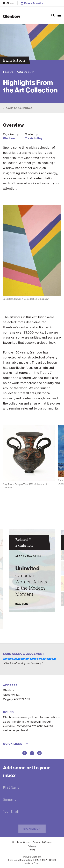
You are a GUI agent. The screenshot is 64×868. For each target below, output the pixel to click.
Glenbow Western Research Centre (32, 842)
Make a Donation (32, 3)
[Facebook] (32, 753)
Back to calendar (19, 108)
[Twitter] (25, 753)
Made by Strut (32, 863)
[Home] (21, 16)
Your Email (11, 812)
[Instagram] (39, 753)
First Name (11, 788)
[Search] (53, 15)
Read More (22, 604)
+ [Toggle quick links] (27, 744)
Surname (10, 800)
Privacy (32, 846)
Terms (32, 850)
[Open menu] (59, 15)
